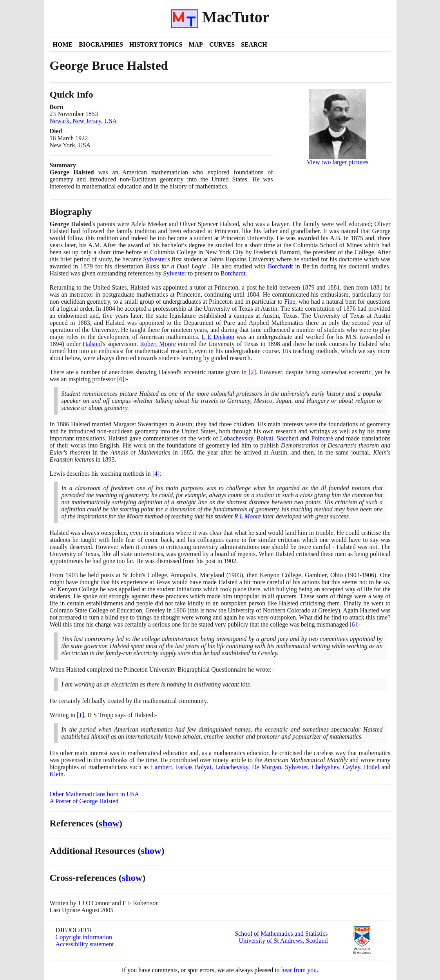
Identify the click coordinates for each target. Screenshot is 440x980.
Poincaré (322, 438)
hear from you (299, 970)
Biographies (101, 44)
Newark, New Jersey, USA (83, 121)
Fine (290, 302)
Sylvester (155, 259)
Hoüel (372, 767)
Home (63, 44)
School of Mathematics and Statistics (281, 934)
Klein (57, 774)
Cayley (351, 767)
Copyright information (84, 937)
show (109, 823)
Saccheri (287, 438)
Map (196, 44)
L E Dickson (218, 337)
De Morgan (267, 767)
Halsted (92, 344)
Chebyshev (325, 767)
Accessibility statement (85, 944)
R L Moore (248, 516)
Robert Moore (158, 344)
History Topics (156, 44)
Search (254, 44)
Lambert (161, 767)
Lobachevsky (236, 438)
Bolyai (265, 438)
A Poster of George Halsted (84, 801)
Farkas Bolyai (194, 767)
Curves (222, 44)
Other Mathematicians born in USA (94, 794)
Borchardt (280, 266)
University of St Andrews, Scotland (283, 941)
